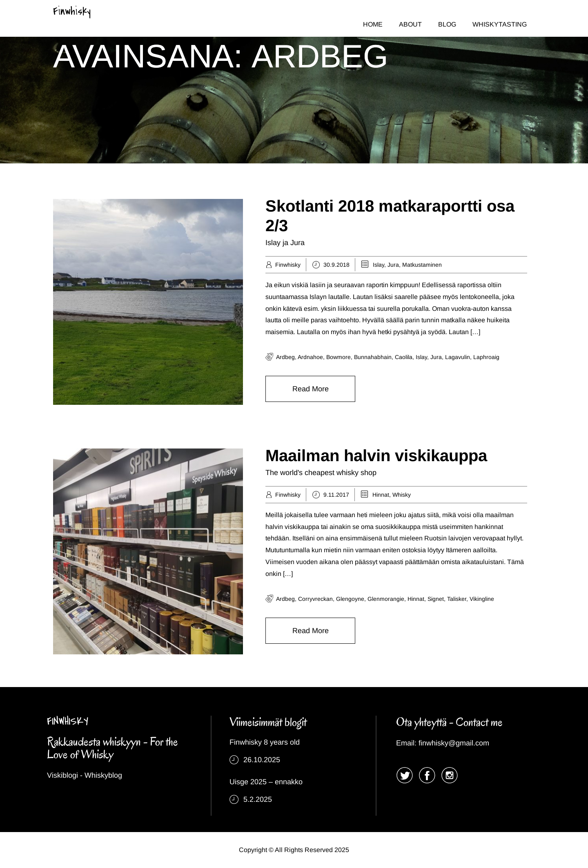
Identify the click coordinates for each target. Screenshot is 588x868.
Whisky (402, 495)
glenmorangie (386, 599)
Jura (393, 265)
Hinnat (381, 495)
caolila (404, 357)
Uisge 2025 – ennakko (266, 782)
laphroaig (486, 357)
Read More (311, 389)
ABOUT (410, 24)
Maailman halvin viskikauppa (376, 455)
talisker (457, 599)
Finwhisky (72, 11)
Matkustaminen (422, 265)
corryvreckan (315, 599)
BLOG (447, 24)
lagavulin (458, 357)
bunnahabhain (373, 357)
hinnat (416, 599)
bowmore (339, 357)
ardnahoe (310, 357)
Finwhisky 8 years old (265, 742)
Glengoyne (350, 599)
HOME (373, 24)
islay (421, 357)
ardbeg (285, 357)
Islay (379, 265)
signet (436, 599)
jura (436, 357)
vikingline (482, 599)
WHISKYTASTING (500, 24)
